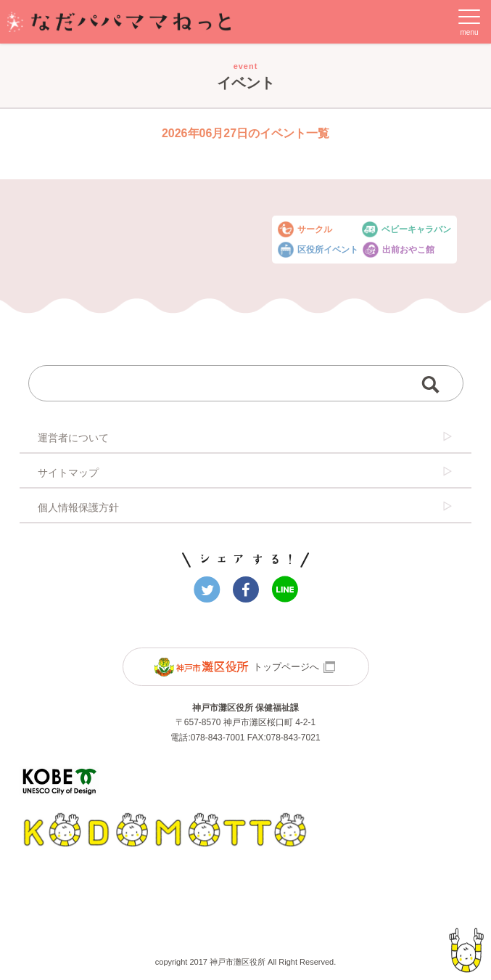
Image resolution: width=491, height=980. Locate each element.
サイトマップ (245, 472)
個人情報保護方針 (245, 507)
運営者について (245, 437)
